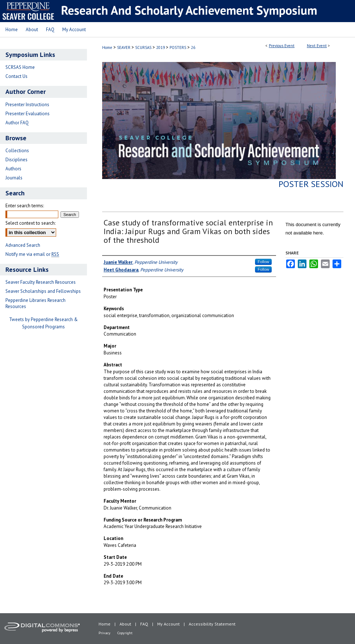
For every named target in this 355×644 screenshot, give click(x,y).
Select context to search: (30, 223)
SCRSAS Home (20, 67)
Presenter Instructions (27, 105)
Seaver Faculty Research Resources (41, 282)
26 (193, 47)
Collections (17, 151)
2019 (161, 47)
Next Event (317, 46)
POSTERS (178, 47)
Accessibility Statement (212, 624)
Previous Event (282, 46)
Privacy (105, 633)
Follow (263, 262)
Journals (14, 178)
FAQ (144, 624)
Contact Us (16, 76)
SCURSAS (144, 47)
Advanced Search (23, 245)
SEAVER (124, 47)
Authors (13, 169)
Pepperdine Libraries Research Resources (35, 303)
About (125, 624)
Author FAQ (17, 123)
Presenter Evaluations (28, 114)
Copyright (125, 633)
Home (107, 47)
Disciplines (16, 160)
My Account (168, 624)
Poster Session (311, 184)
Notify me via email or (32, 254)
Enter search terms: (25, 206)
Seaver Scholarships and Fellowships (43, 291)
